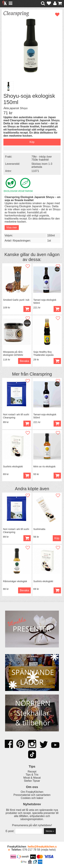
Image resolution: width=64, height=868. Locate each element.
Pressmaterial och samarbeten (32, 795)
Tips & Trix (32, 775)
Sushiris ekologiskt (13, 466)
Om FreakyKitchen (32, 792)
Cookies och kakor (32, 798)
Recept (32, 772)
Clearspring (41, 374)
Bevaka (24, 361)
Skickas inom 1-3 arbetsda (42, 165)
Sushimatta (39, 529)
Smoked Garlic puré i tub (16, 300)
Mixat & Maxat (32, 778)
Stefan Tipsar (32, 781)
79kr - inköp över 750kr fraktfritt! (42, 158)
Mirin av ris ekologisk (44, 466)
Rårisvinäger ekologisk (15, 581)
